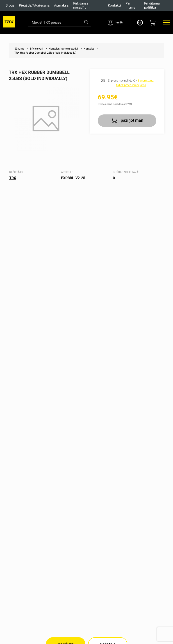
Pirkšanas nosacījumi (82, 5)
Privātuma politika (152, 5)
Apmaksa (61, 5)
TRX (13, 178)
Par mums (130, 5)
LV (140, 23)
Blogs (10, 5)
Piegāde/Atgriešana (34, 5)
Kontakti (114, 5)
